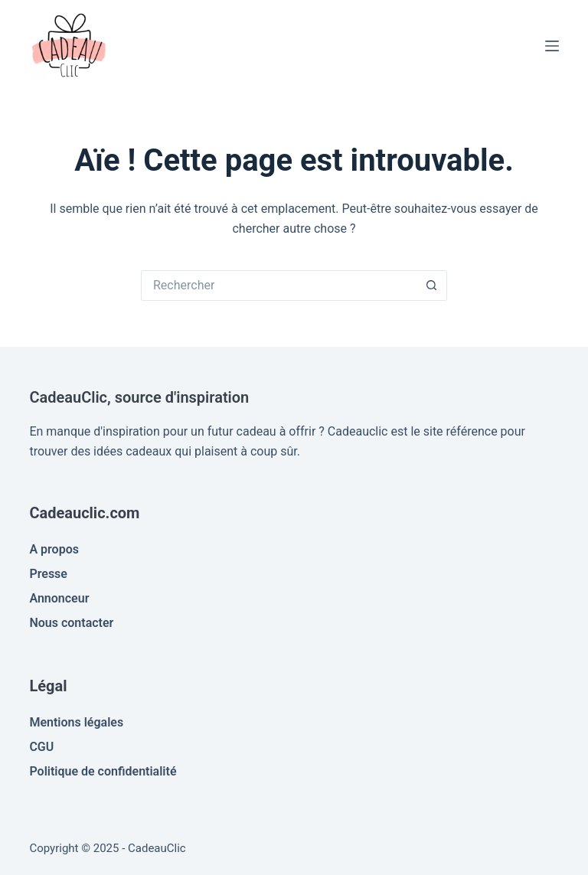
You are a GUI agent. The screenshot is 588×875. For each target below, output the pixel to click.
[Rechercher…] (279, 286)
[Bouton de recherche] (432, 286)
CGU (41, 747)
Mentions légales (76, 722)
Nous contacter (71, 623)
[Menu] (552, 46)
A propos (54, 549)
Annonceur (59, 598)
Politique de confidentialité (103, 771)
